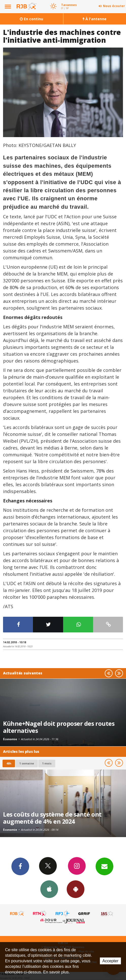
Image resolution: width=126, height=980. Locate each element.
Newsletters (104, 866)
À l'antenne (95, 19)
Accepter (110, 961)
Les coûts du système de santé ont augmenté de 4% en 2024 (52, 818)
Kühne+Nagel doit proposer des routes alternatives (59, 727)
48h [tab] (9, 763)
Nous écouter (114, 6)
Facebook (20, 866)
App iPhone (49, 889)
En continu (31, 19)
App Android (76, 889)
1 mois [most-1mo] (47, 763)
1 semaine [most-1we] (27, 763)
